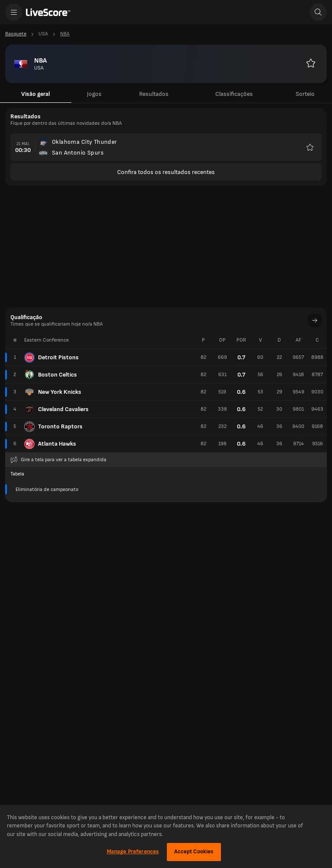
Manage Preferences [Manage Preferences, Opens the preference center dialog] (133, 852)
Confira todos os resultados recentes (166, 172)
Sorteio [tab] (305, 94)
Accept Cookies (194, 852)
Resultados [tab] (154, 94)
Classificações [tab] (234, 94)
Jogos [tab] (94, 94)
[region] (166, 836)
